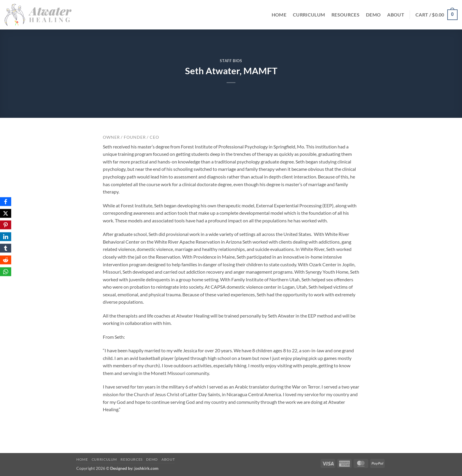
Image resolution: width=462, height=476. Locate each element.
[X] (6, 213)
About (396, 15)
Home (279, 15)
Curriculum (309, 15)
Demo (373, 15)
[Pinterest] (6, 225)
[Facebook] (6, 201)
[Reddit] (6, 260)
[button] (437, 15)
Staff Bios (231, 61)
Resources (345, 15)
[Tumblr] (6, 248)
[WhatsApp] (6, 272)
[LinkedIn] (6, 237)
